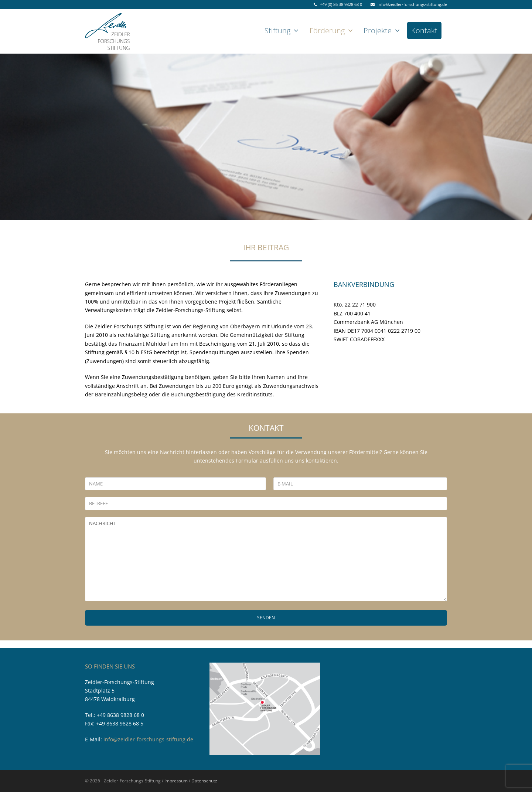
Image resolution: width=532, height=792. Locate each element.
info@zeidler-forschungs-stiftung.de (148, 739)
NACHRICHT (266, 559)
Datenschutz (204, 781)
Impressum (176, 781)
